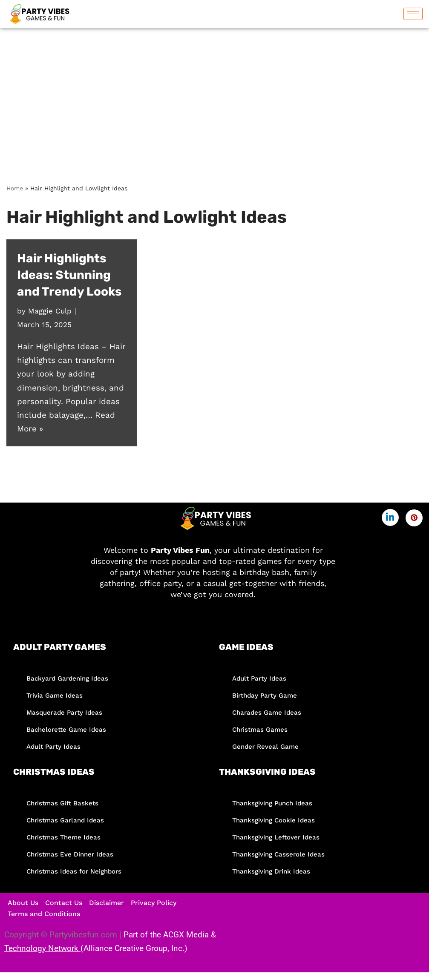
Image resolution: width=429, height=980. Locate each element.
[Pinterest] (414, 518)
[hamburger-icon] (413, 14)
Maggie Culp (50, 311)
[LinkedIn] (390, 517)
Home (15, 188)
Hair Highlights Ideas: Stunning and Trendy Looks (69, 275)
